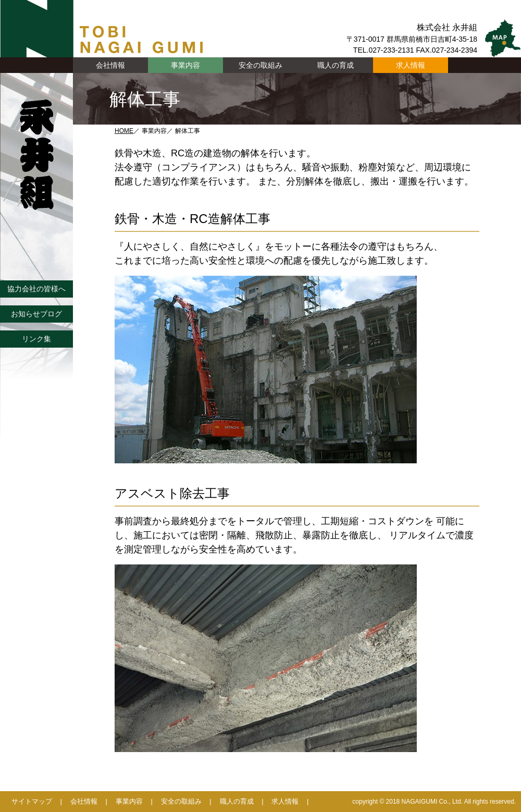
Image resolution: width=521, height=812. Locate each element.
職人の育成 (336, 65)
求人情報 (411, 65)
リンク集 (36, 339)
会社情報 (84, 801)
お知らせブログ (36, 314)
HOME (124, 131)
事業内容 (129, 801)
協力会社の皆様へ (36, 289)
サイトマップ (32, 801)
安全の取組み (260, 65)
